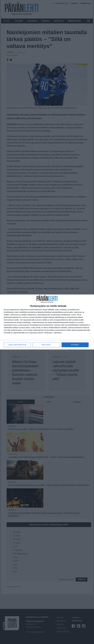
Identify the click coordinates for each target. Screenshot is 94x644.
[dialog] (47, 322)
